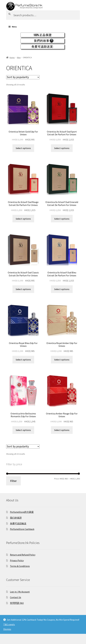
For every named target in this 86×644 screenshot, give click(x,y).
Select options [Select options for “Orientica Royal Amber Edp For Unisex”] (62, 360)
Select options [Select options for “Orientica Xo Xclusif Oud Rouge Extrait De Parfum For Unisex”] (23, 219)
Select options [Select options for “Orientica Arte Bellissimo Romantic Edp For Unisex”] (23, 430)
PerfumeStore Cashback (22, 529)
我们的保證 (16, 518)
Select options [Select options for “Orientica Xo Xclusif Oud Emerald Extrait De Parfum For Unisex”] (62, 219)
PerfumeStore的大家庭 (22, 512)
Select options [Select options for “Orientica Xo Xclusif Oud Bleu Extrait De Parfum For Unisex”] (62, 289)
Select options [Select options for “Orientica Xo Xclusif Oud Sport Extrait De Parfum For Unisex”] (62, 148)
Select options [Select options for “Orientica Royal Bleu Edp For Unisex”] (23, 360)
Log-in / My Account (20, 592)
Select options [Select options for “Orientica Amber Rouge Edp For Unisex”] (62, 430)
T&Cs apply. (9, 624)
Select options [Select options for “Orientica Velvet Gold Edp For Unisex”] (23, 148)
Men (19, 57)
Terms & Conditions (20, 566)
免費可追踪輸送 (18, 523)
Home (12, 57)
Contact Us (16, 597)
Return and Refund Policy (23, 555)
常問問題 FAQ (17, 603)
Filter (13, 481)
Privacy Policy (17, 560)
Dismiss (7, 629)
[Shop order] (23, 77)
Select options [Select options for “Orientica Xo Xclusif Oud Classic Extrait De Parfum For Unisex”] (23, 289)
